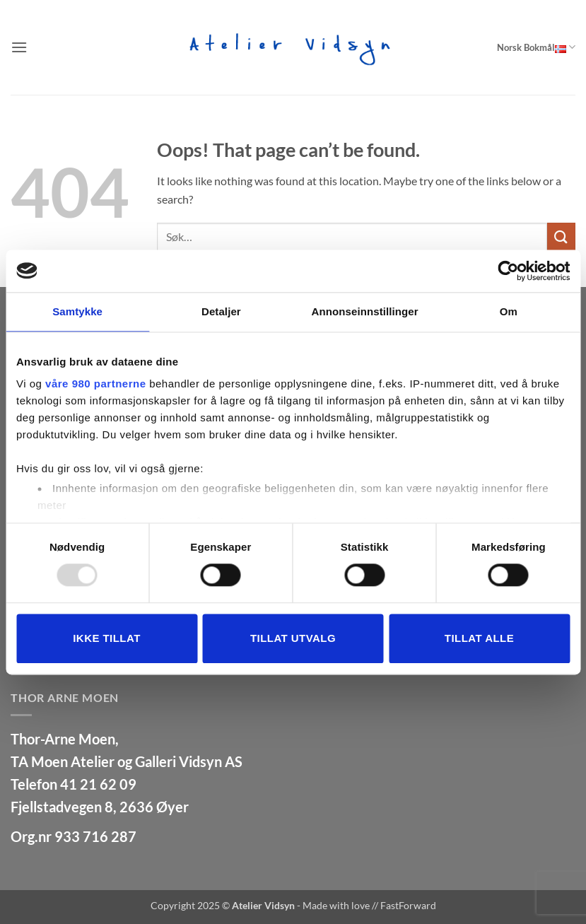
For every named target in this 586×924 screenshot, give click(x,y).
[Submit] (561, 236)
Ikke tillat (107, 638)
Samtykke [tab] (77, 311)
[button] (19, 47)
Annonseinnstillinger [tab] (365, 311)
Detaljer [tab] (221, 311)
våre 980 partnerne (95, 384)
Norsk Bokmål (536, 47)
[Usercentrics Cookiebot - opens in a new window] (508, 271)
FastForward (408, 905)
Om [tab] (509, 311)
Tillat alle (479, 638)
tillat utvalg (293, 638)
